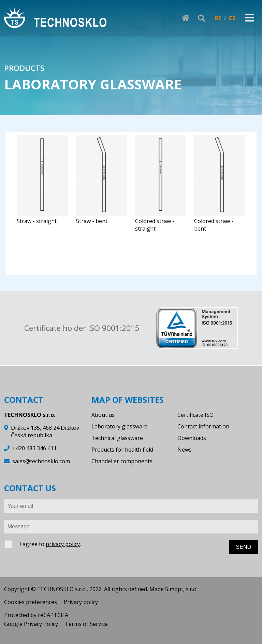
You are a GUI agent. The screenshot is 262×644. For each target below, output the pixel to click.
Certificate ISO (195, 415)
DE (218, 18)
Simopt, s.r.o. (181, 589)
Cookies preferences (31, 602)
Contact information (203, 426)
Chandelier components (122, 461)
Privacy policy (81, 602)
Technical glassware (117, 438)
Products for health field (122, 450)
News (185, 450)
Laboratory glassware (120, 426)
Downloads (192, 438)
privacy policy (63, 544)
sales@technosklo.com (41, 461)
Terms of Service (86, 624)
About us (103, 415)
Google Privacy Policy (31, 624)
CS (232, 18)
